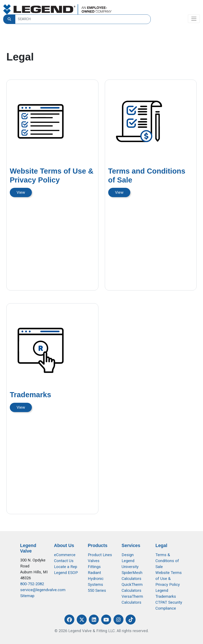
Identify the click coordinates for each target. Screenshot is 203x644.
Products (98, 546)
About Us (64, 546)
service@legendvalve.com (43, 590)
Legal (161, 546)
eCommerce (65, 555)
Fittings (94, 567)
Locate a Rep (66, 567)
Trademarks (31, 395)
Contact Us (64, 561)
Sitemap (27, 596)
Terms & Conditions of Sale (167, 561)
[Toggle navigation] (194, 19)
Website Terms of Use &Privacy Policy (169, 579)
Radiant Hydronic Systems (96, 579)
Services (131, 546)
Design (128, 555)
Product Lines (100, 555)
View (21, 192)
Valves (94, 561)
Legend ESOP (66, 573)
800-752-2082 (32, 584)
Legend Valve (28, 548)
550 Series (97, 591)
